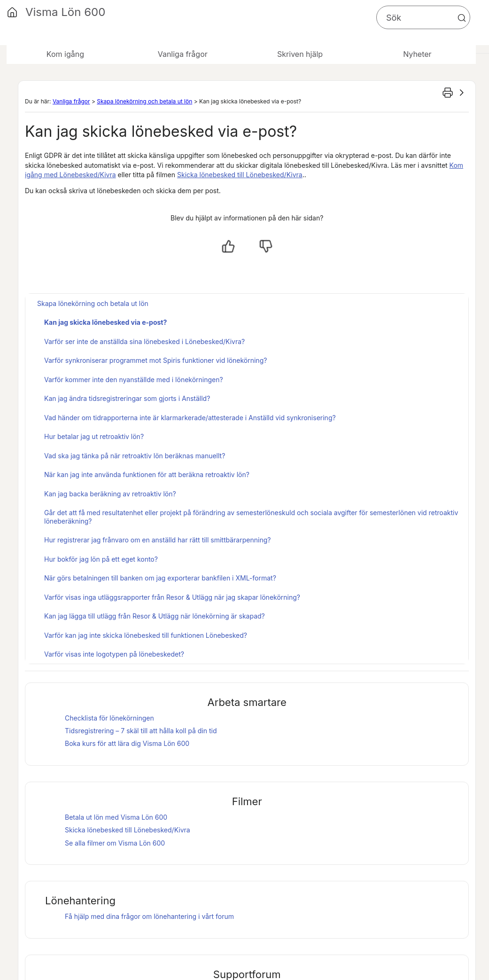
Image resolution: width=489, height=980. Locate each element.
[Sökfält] (423, 17)
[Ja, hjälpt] (228, 246)
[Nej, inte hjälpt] (266, 246)
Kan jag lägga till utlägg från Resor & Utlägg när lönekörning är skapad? (155, 616)
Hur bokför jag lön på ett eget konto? (101, 559)
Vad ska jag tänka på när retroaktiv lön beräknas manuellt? (135, 456)
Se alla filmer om (115, 843)
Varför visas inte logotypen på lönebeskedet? (114, 654)
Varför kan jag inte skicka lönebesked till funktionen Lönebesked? (146, 635)
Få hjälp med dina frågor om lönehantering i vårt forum (149, 916)
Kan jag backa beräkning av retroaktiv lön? (110, 494)
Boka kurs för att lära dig (127, 743)
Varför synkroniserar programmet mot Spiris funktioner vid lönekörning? (155, 360)
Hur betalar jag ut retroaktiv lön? (94, 436)
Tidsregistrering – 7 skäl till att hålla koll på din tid (141, 731)
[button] (462, 18)
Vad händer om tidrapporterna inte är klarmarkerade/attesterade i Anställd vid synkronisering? (190, 418)
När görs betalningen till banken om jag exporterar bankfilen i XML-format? (160, 578)
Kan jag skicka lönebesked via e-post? (105, 322)
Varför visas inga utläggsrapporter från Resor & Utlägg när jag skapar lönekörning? (172, 597)
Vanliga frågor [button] (183, 54)
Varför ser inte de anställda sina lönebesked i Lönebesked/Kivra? (144, 341)
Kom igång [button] (65, 54)
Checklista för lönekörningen (109, 718)
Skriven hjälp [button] (300, 54)
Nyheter (417, 54)
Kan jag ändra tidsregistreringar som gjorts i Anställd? (127, 398)
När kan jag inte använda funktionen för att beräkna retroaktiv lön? (147, 474)
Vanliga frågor (71, 101)
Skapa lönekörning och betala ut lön (144, 101)
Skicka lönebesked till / (240, 175)
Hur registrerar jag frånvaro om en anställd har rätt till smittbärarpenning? (157, 540)
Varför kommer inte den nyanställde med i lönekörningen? (134, 380)
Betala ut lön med (116, 817)
